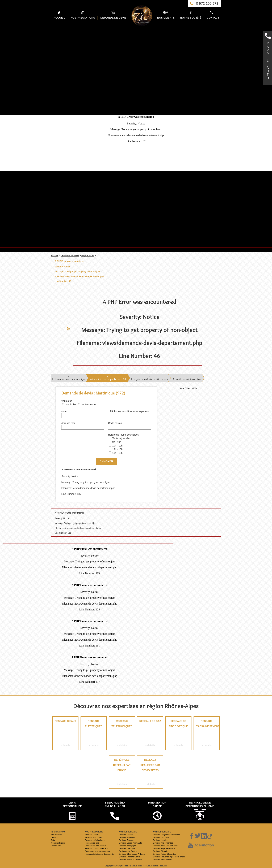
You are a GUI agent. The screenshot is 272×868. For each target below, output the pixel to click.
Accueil (55, 255)
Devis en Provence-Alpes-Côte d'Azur (169, 857)
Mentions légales (58, 843)
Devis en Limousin (161, 837)
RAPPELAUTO (268, 61)
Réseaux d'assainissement (207, 734)
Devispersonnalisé (72, 804)
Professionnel (89, 405)
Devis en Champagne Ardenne (132, 854)
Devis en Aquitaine (127, 837)
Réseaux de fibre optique (178, 734)
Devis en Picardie (160, 851)
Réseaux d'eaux (65, 734)
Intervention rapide (157, 804)
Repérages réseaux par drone (122, 773)
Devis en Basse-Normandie (131, 843)
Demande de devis (70, 255)
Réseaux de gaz (150, 734)
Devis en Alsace (126, 835)
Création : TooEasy (159, 866)
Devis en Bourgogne (128, 846)
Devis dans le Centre (128, 851)
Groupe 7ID (126, 866)
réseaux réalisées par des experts (150, 773)
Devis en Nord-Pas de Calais (165, 846)
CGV (53, 840)
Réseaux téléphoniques (122, 734)
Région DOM (88, 255)
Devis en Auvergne (127, 840)
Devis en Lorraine (160, 840)
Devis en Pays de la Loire (164, 848)
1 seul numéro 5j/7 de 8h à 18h (115, 804)
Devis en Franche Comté (129, 857)
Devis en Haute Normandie (130, 860)
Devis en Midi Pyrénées (163, 843)
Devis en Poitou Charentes (164, 854)
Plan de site (56, 846)
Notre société (57, 835)
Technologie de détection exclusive (200, 804)
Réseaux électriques (94, 734)
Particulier (71, 405)
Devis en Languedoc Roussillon (166, 835)
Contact (54, 837)
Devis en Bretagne (127, 848)
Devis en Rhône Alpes (162, 860)
